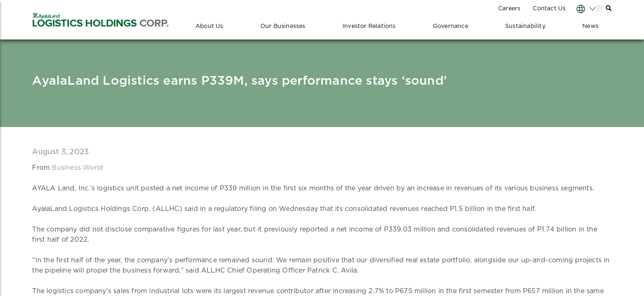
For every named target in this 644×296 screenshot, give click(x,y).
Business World (77, 168)
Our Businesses (283, 26)
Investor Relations (369, 26)
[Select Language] (578, 8)
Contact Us (549, 9)
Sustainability (525, 26)
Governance (451, 26)
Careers (509, 9)
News (590, 26)
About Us (209, 26)
